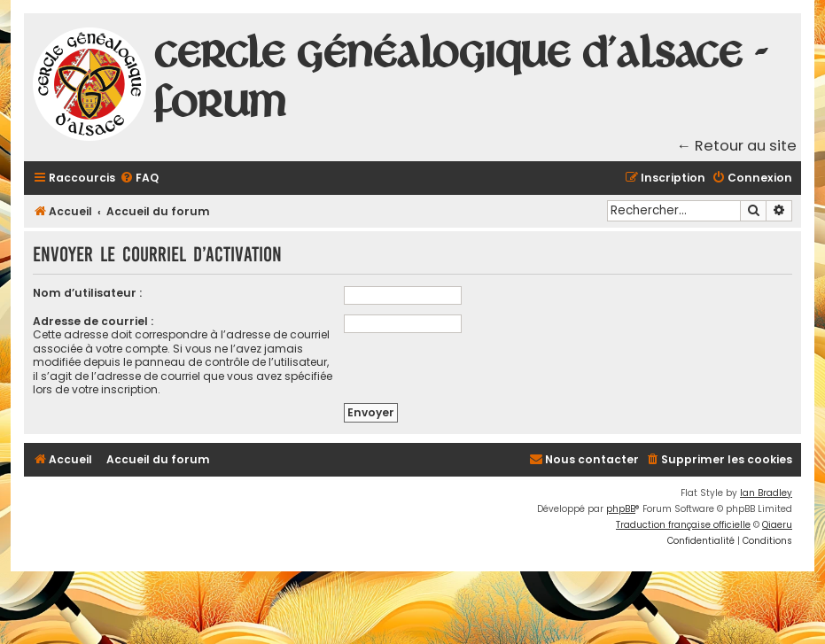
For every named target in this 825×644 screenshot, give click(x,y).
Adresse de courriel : (93, 321)
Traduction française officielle (683, 525)
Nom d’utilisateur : (87, 293)
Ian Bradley (766, 493)
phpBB (621, 509)
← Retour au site (737, 146)
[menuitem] (139, 178)
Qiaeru (777, 525)
